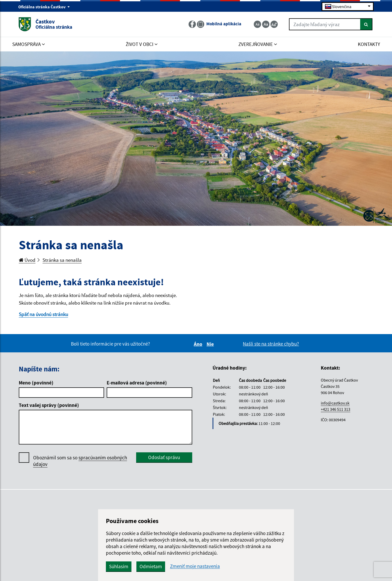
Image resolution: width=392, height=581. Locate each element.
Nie (211, 344)
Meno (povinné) (36, 383)
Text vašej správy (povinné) (49, 405)
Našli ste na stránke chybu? (271, 344)
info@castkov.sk (335, 403)
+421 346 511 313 (336, 409)
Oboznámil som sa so (80, 461)
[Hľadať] (366, 24)
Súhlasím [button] (119, 566)
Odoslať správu (164, 457)
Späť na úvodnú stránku (43, 314)
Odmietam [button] (151, 566)
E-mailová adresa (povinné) (137, 383)
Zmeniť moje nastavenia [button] (195, 566)
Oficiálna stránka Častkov (44, 7)
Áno (199, 344)
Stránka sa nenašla (62, 260)
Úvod (27, 260)
